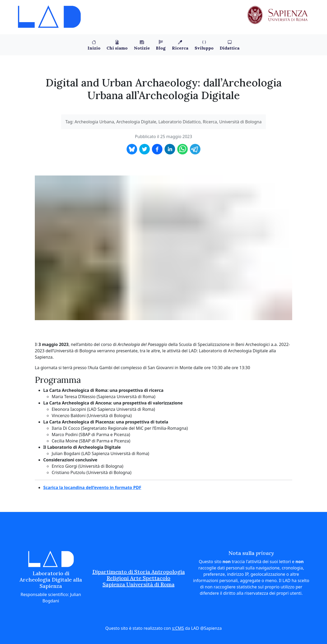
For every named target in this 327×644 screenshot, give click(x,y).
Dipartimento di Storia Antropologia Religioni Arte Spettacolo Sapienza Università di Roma (139, 578)
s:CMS (178, 628)
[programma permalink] (32, 380)
